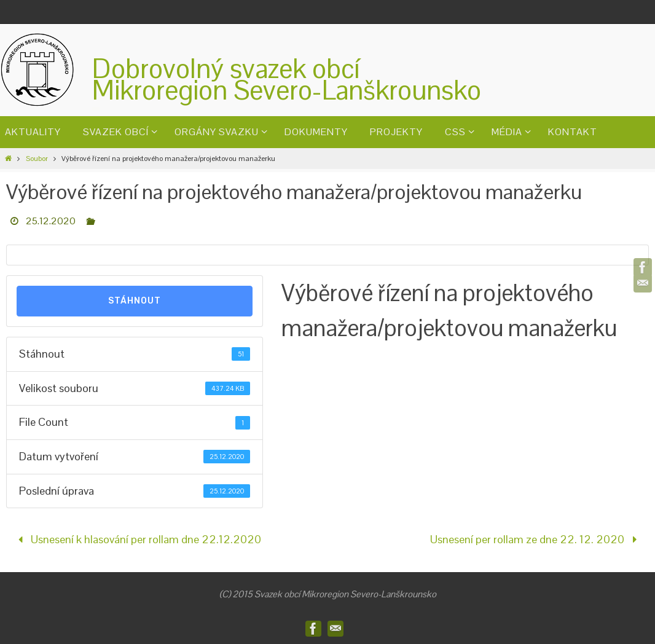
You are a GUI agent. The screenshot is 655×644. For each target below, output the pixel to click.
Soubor (37, 159)
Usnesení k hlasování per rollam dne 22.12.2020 (136, 539)
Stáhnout (135, 301)
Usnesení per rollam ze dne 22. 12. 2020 (536, 539)
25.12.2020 (51, 221)
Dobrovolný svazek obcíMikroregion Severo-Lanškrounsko (287, 79)
